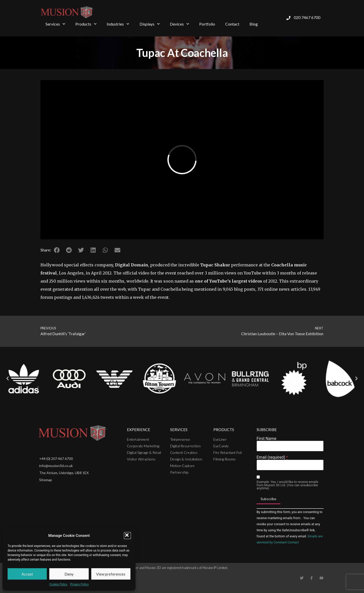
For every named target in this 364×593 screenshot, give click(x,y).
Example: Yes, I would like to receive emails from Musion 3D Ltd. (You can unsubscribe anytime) (287, 485)
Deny (69, 574)
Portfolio (207, 24)
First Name (266, 439)
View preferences (111, 574)
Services (55, 24)
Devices (179, 24)
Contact (232, 24)
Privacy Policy (79, 584)
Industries (118, 24)
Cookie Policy (58, 584)
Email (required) (272, 457)
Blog (254, 24)
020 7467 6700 (307, 17)
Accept (27, 574)
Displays (150, 24)
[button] (127, 536)
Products (86, 24)
